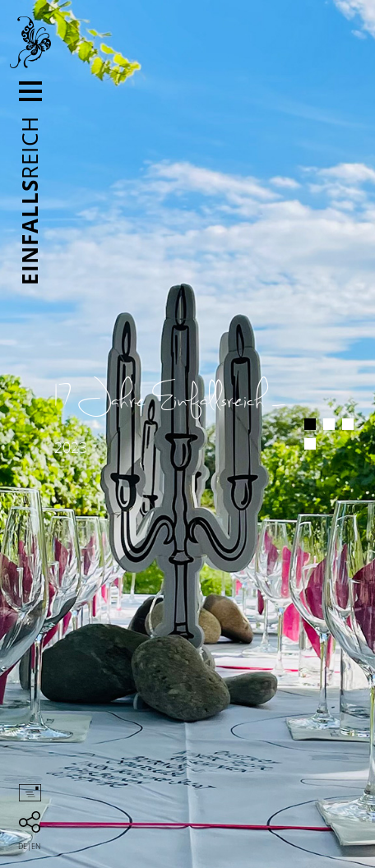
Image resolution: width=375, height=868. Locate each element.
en (36, 847)
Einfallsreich (30, 43)
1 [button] (310, 424)
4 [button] (310, 444)
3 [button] (348, 424)
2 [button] (329, 424)
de (23, 847)
